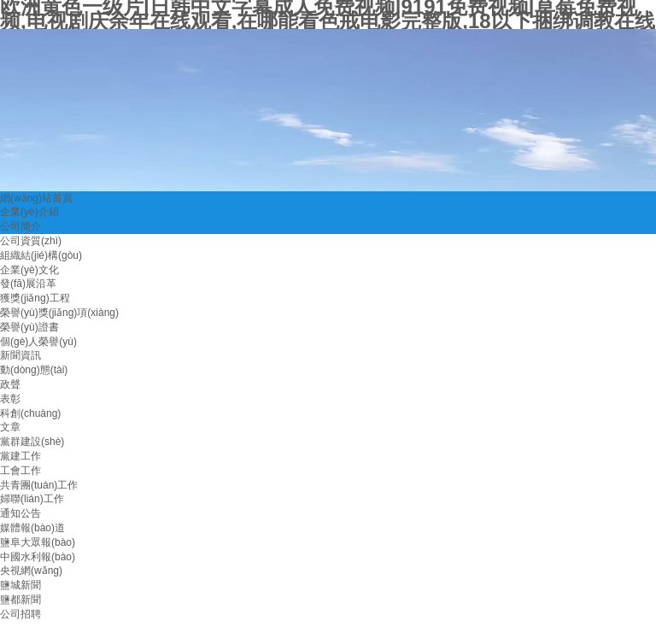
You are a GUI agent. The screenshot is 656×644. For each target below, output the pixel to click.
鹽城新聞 (20, 585)
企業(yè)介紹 (29, 212)
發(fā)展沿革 (28, 284)
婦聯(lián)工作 (32, 499)
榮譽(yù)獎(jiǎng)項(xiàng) (59, 313)
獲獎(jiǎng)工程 (35, 298)
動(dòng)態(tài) (34, 370)
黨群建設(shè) (32, 442)
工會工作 (20, 471)
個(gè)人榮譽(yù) (38, 342)
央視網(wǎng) (31, 571)
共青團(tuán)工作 (39, 485)
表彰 (10, 399)
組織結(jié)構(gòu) (41, 255)
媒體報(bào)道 (32, 528)
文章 (10, 427)
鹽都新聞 (20, 600)
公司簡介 (20, 226)
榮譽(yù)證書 (29, 327)
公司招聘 (20, 614)
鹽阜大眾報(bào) (38, 542)
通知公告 (20, 513)
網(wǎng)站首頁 (36, 198)
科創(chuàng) (30, 413)
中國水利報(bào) (38, 557)
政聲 (10, 384)
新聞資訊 (20, 355)
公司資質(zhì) (31, 241)
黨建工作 (20, 456)
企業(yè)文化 (29, 270)
